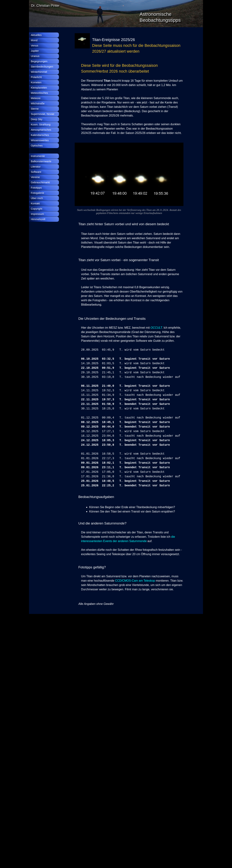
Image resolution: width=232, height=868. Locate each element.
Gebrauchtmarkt (40, 182)
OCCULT (156, 328)
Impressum (37, 214)
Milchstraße (38, 103)
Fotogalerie (37, 193)
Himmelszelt (38, 219)
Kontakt (35, 203)
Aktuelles (36, 35)
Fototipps (36, 188)
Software (36, 172)
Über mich (37, 198)
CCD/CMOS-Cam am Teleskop (135, 581)
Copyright (37, 209)
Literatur (36, 167)
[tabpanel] (138, 46)
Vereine (35, 177)
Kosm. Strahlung (41, 124)
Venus (35, 46)
